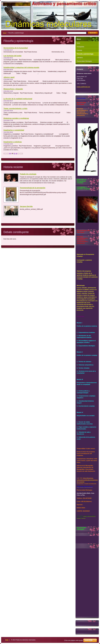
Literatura (80, 58)
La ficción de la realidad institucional (18, 99)
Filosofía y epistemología (85, 54)
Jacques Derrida (26, 206)
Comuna (79, 50)
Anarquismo (80, 47)
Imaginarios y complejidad (14, 130)
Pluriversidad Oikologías (84, 61)
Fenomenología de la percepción (33, 188)
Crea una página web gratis (73, 640)
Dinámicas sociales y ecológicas (16, 118)
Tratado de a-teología (28, 174)
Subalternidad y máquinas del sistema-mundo (21, 67)
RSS (7, 640)
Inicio (5, 33)
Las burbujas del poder (12, 56)
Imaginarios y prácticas (13, 142)
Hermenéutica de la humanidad (16, 48)
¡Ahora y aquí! (9, 77)
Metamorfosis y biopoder (13, 89)
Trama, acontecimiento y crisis (15, 109)
